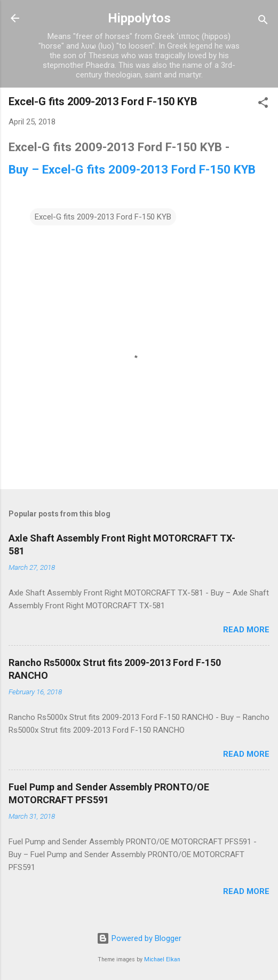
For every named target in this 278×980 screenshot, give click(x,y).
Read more (246, 630)
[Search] (263, 22)
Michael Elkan (162, 959)
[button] (263, 104)
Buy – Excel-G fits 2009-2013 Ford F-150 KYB (132, 169)
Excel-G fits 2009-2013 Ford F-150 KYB (103, 217)
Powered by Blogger (139, 938)
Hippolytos (139, 18)
